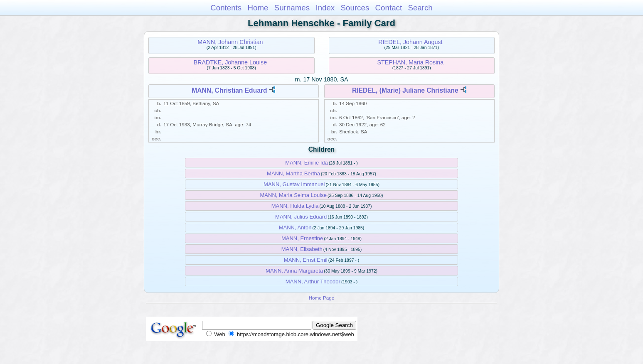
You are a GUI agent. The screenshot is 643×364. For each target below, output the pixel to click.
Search (420, 8)
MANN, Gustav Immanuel (294, 184)
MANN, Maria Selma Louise (293, 195)
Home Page (322, 298)
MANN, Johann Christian (230, 42)
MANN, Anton (295, 227)
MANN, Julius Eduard (301, 217)
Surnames (292, 8)
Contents (226, 8)
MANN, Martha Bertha (293, 173)
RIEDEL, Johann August (410, 42)
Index (325, 8)
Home (258, 8)
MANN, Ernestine (302, 238)
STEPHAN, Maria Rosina (411, 62)
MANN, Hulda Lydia (295, 206)
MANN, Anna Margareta (294, 271)
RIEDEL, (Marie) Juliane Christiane (405, 90)
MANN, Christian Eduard (229, 90)
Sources (355, 8)
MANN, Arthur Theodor (313, 282)
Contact (389, 8)
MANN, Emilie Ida (307, 163)
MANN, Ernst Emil (306, 260)
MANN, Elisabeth (302, 249)
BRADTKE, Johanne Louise (230, 62)
